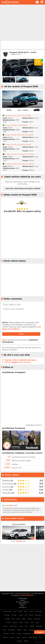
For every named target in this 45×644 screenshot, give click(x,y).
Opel (25, 630)
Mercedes (39, 626)
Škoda (26, 641)
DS (26, 615)
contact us (23, 607)
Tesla (18, 637)
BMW (20, 611)
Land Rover (13, 626)
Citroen (14, 615)
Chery (31, 611)
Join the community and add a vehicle (23, 188)
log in (5, 340)
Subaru (5, 637)
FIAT (13, 619)
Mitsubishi (12, 630)
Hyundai (37, 619)
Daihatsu (38, 615)
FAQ (22, 605)
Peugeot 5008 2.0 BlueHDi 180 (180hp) (19, 164)
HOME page (22, 598)
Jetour (27, 622)
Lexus (21, 626)
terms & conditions (22, 602)
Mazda (32, 626)
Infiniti (9, 622)
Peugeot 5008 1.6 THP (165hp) (16, 125)
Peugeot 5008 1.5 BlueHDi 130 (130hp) (19, 135)
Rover (13, 634)
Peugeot (32, 630)
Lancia (5, 626)
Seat (34, 634)
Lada (37, 622)
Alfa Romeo (7, 611)
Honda (30, 619)
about (22, 600)
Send (21, 334)
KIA (32, 622)
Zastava (19, 641)
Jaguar (15, 622)
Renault (6, 634)
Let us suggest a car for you (18, 362)
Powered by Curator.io (34, 425)
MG (26, 626)
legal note (23, 604)
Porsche (39, 630)
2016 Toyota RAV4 (19, 524)
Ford (18, 619)
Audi (15, 611)
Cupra (21, 615)
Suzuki (12, 637)
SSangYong (27, 634)
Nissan (19, 630)
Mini (5, 630)
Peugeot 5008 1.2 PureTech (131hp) (18, 116)
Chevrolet (39, 611)
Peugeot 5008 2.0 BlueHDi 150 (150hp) (19, 154)
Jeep (21, 622)
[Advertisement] (22, 22)
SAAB (19, 634)
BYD (26, 611)
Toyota (24, 637)
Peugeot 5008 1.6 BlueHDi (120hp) (18, 144)
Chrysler (7, 615)
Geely (24, 619)
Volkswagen (32, 637)
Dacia (31, 615)
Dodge (7, 619)
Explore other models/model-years (21, 360)
